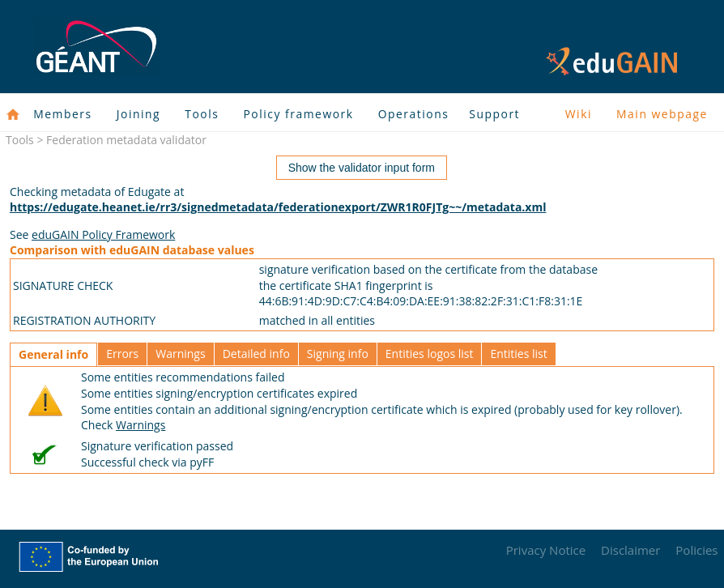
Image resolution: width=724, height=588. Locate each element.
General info (53, 354)
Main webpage (662, 114)
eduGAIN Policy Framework (103, 234)
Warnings (180, 354)
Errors (122, 354)
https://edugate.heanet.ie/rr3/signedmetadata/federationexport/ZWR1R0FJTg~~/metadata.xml (278, 207)
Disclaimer (630, 550)
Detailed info (256, 354)
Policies (696, 550)
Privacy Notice (546, 550)
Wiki (579, 114)
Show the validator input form (362, 168)
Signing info (338, 354)
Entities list (518, 354)
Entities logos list (430, 354)
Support (494, 114)
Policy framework (298, 114)
